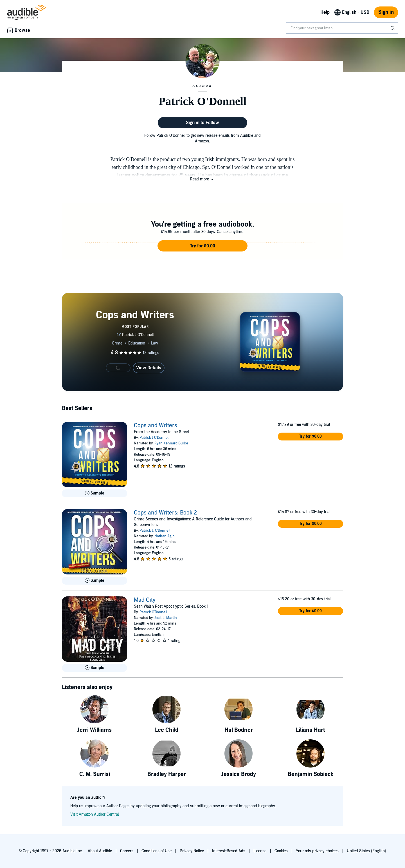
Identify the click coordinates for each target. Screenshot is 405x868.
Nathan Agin (165, 536)
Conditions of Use (157, 851)
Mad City (145, 600)
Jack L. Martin (166, 618)
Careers (127, 851)
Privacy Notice (192, 851)
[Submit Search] (393, 28)
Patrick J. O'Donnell (155, 531)
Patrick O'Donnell (153, 612)
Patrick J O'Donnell (154, 438)
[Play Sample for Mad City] (94, 668)
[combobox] (342, 28)
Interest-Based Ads (229, 851)
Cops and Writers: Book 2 (165, 513)
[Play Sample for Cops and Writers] (94, 493)
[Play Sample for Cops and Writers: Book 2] (94, 581)
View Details (149, 368)
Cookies (281, 851)
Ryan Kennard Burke (171, 443)
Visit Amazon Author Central (94, 814)
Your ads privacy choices (317, 851)
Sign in (386, 12)
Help (325, 12)
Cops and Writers (156, 426)
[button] (202, 179)
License (260, 851)
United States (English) (366, 851)
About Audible (100, 851)
